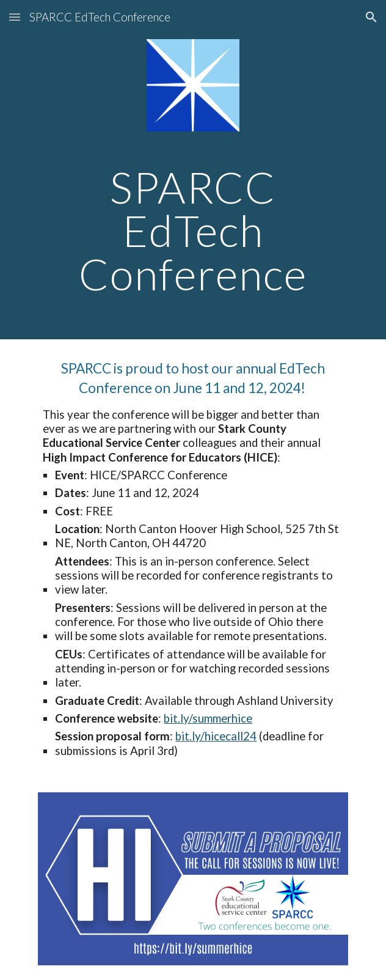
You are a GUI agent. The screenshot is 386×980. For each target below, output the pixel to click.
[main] (193, 230)
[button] (15, 17)
